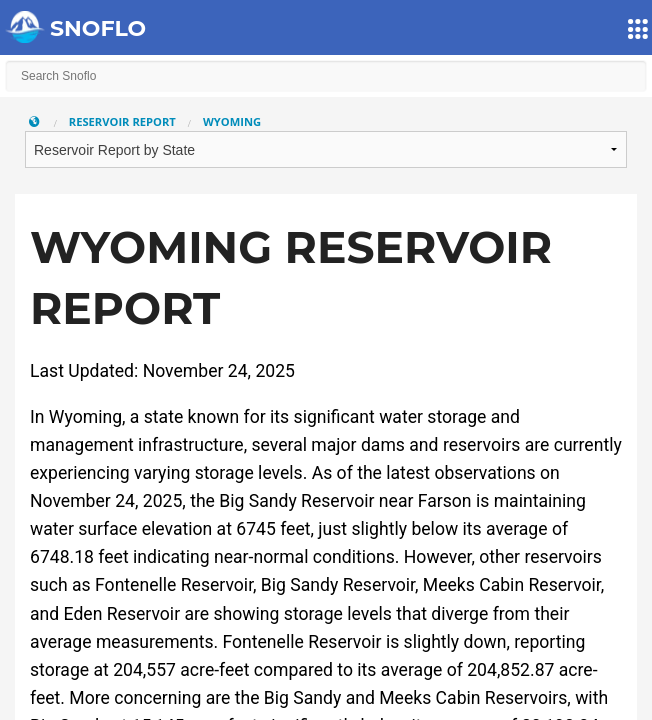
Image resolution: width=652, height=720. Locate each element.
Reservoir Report (122, 121)
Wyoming (232, 121)
